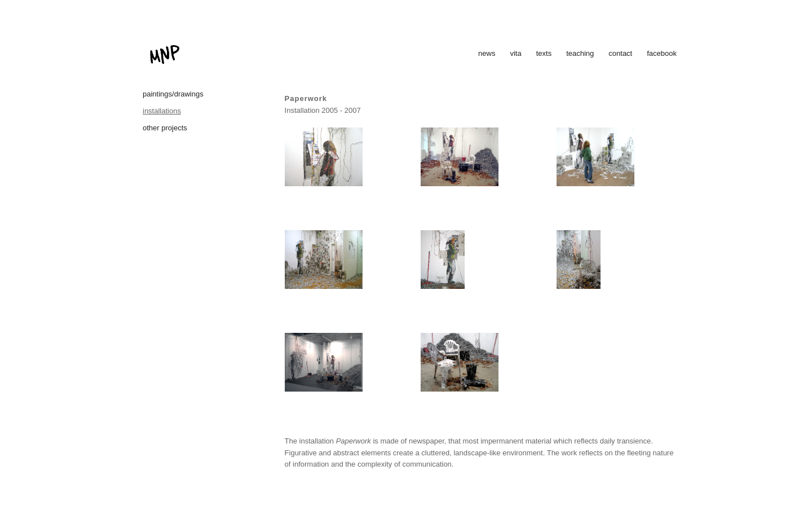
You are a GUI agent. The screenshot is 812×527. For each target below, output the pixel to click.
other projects (165, 128)
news (487, 53)
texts (544, 53)
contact (620, 53)
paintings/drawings (173, 94)
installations (162, 111)
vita (515, 53)
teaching (580, 53)
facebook (662, 53)
